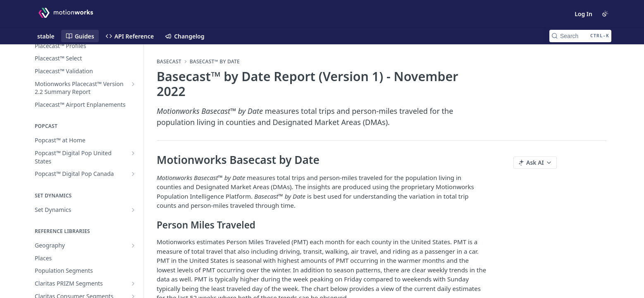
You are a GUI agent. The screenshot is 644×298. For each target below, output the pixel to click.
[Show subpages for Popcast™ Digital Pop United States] (133, 153)
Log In (583, 14)
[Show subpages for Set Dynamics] (133, 210)
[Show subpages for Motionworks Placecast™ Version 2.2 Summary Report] (133, 84)
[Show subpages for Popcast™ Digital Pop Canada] (133, 174)
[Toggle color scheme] (605, 14)
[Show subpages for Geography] (133, 245)
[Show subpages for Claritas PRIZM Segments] (133, 284)
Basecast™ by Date (215, 62)
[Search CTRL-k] (580, 36)
